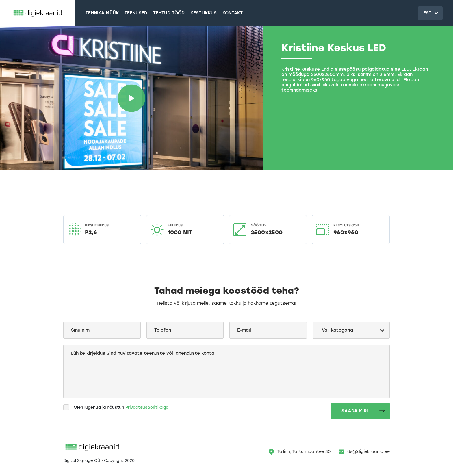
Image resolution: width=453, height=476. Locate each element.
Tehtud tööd (169, 13)
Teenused (136, 13)
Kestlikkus (204, 13)
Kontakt (233, 13)
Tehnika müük (102, 13)
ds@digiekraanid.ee (364, 452)
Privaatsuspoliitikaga (147, 407)
